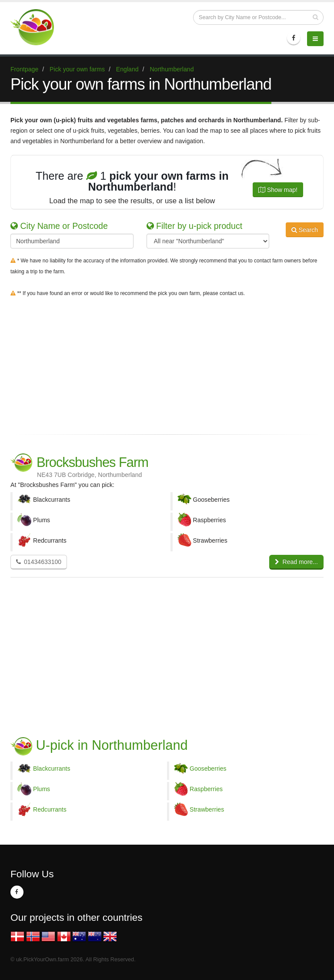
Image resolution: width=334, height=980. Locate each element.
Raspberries (206, 789)
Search (305, 230)
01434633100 (39, 562)
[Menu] (315, 39)
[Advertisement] (167, 364)
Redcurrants (50, 809)
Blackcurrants (52, 769)
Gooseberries (208, 769)
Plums (42, 789)
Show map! (278, 190)
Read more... (296, 562)
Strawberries (207, 809)
